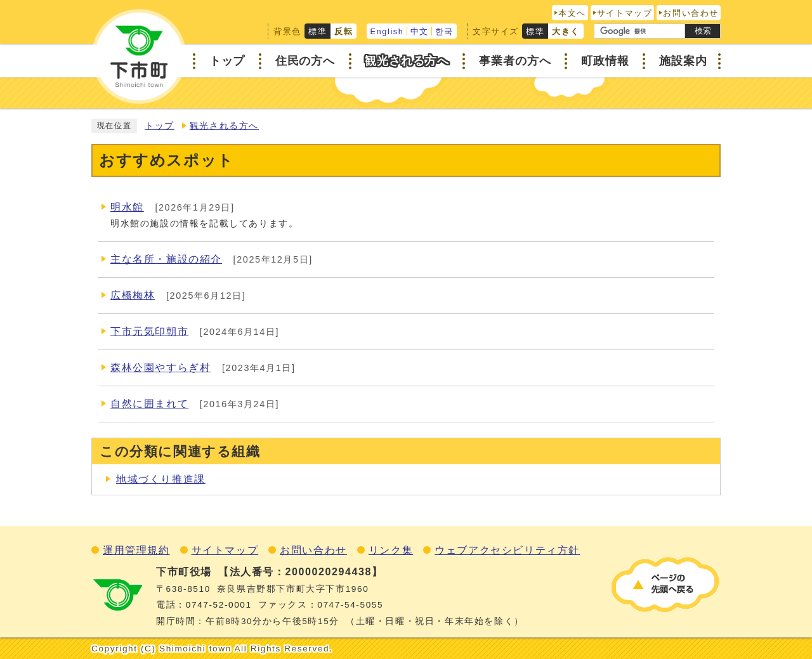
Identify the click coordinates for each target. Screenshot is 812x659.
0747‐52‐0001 (219, 605)
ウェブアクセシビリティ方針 (507, 550)
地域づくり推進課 (161, 479)
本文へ (572, 13)
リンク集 (391, 550)
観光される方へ (224, 126)
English (387, 31)
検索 (703, 31)
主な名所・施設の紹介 (166, 259)
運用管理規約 (136, 550)
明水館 (127, 207)
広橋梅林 (133, 295)
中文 (420, 31)
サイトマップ (625, 13)
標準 (318, 31)
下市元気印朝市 (149, 331)
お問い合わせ (691, 13)
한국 (444, 31)
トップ (160, 126)
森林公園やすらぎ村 (160, 368)
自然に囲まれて (149, 404)
